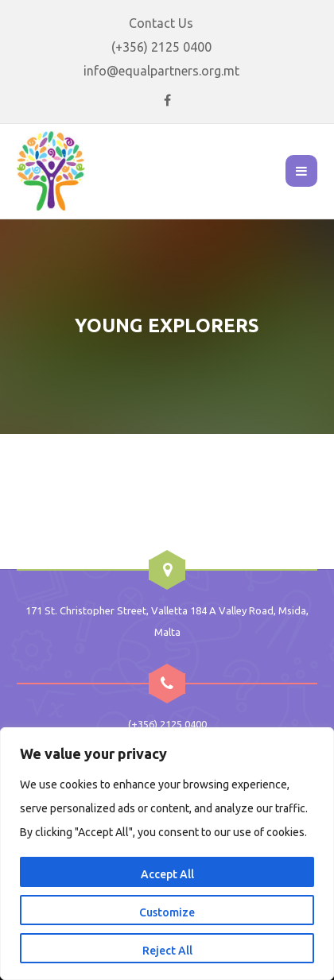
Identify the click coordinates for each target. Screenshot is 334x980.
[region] (167, 854)
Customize (167, 912)
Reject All (167, 951)
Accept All (167, 874)
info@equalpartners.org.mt (161, 71)
